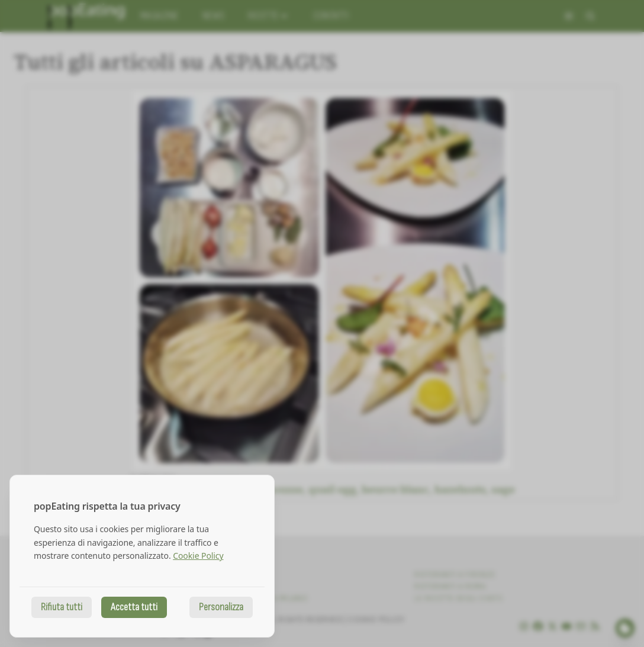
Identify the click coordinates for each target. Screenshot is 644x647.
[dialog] (142, 556)
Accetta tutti (134, 607)
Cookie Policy (198, 556)
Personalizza (221, 607)
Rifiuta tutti (62, 607)
